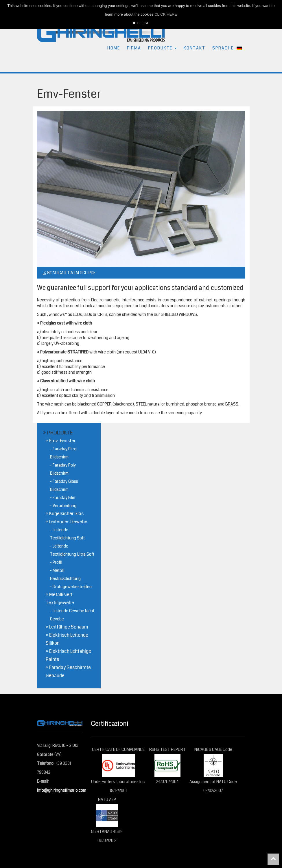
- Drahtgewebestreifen (71, 587)
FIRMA (134, 48)
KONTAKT (195, 48)
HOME (114, 48)
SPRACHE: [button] (227, 48)
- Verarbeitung (63, 506)
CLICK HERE (166, 14)
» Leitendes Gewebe (67, 522)
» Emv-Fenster (61, 441)
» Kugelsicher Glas (65, 514)
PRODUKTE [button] (162, 48)
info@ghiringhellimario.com (62, 790)
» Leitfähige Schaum (67, 627)
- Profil (56, 562)
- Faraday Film (63, 497)
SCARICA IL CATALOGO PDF (69, 273)
